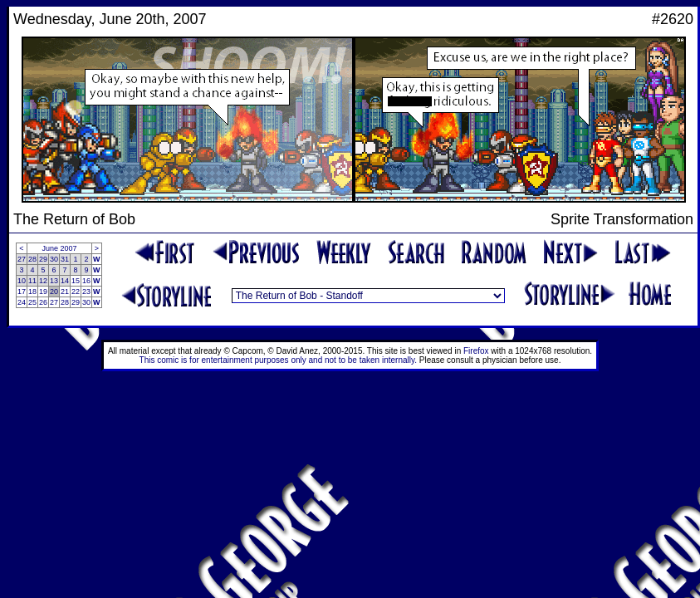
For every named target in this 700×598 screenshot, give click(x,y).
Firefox (476, 351)
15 (76, 281)
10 (22, 281)
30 (54, 259)
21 (65, 292)
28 (32, 259)
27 (22, 259)
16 (86, 281)
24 (22, 302)
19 (43, 292)
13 (54, 281)
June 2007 (60, 248)
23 (86, 292)
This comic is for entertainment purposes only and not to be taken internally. (278, 360)
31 (65, 259)
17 (22, 292)
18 (32, 292)
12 (43, 281)
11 (32, 281)
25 (32, 302)
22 (76, 292)
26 (43, 302)
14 (65, 281)
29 (43, 259)
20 (54, 292)
